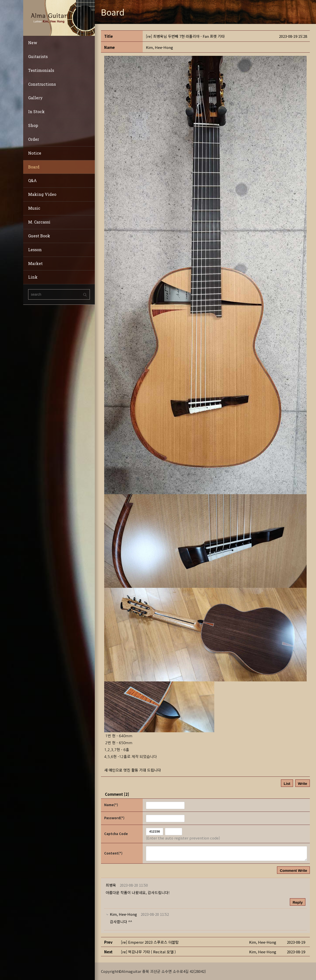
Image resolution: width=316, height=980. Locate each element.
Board (34, 167)
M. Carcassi (39, 222)
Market (35, 263)
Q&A (32, 180)
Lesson (35, 250)
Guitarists (38, 56)
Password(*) (114, 818)
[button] (159, 47)
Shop (33, 125)
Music (34, 208)
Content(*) (113, 853)
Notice (35, 153)
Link (33, 277)
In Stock (36, 112)
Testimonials (41, 70)
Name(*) (111, 805)
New (33, 43)
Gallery (35, 98)
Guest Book (39, 236)
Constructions (42, 84)
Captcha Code (116, 834)
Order (34, 139)
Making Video (42, 194)
